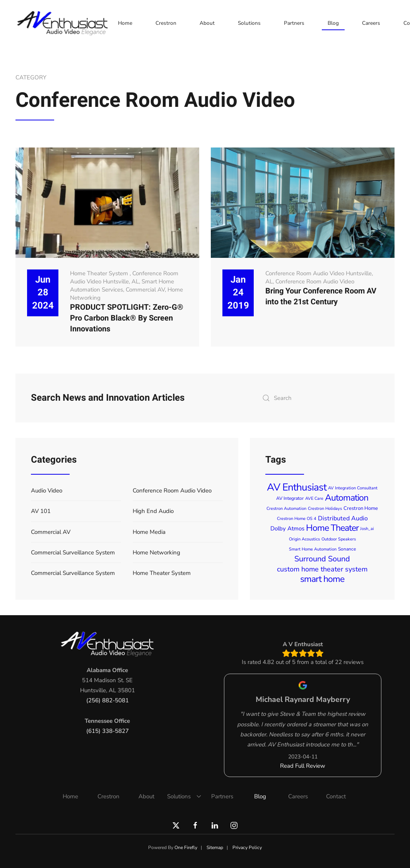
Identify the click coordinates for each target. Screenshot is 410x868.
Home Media (149, 532)
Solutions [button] (249, 23)
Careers (371, 23)
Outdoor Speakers (339, 539)
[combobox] (319, 398)
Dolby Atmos (287, 528)
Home (125, 23)
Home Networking (156, 552)
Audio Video (47, 491)
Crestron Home (361, 508)
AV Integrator (290, 498)
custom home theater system (322, 569)
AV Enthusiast (297, 487)
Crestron (166, 23)
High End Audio (153, 511)
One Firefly (186, 847)
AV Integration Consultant (353, 488)
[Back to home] (64, 23)
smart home (322, 579)
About (207, 23)
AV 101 (41, 511)
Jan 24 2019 (238, 293)
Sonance (347, 549)
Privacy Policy (247, 847)
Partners (294, 23)
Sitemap (215, 847)
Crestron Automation (286, 509)
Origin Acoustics (304, 539)
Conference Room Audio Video (315, 281)
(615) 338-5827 (108, 731)
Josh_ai (367, 529)
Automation (347, 498)
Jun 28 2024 (43, 293)
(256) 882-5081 (108, 700)
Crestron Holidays (325, 509)
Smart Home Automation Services (122, 286)
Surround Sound (322, 559)
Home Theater (332, 528)
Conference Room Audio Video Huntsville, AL (124, 277)
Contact (336, 796)
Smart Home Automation (313, 549)
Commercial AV (145, 290)
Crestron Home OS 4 (297, 519)
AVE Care (314, 498)
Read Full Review (303, 766)
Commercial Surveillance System (73, 552)
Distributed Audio (343, 518)
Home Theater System (100, 273)
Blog (333, 23)
